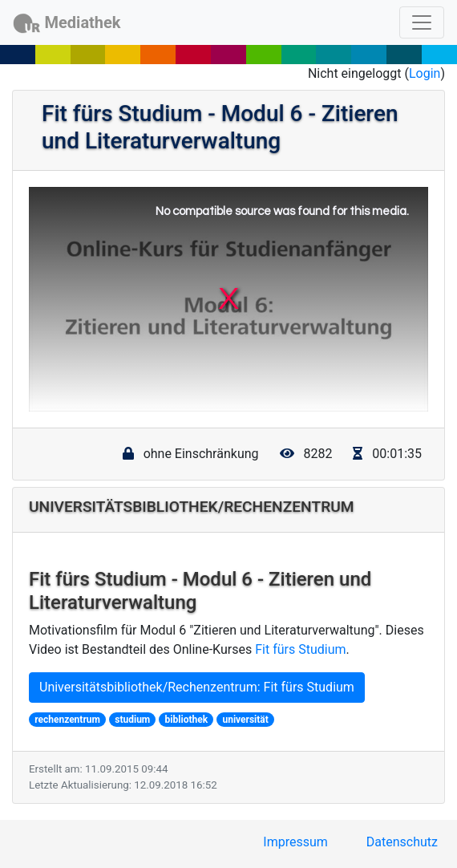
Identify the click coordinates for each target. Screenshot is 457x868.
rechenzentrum (67, 720)
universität (245, 720)
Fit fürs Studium (300, 649)
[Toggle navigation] (422, 22)
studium (132, 720)
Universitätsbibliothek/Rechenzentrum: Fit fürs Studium (197, 687)
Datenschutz (402, 842)
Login (425, 73)
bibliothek (186, 720)
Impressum (295, 842)
